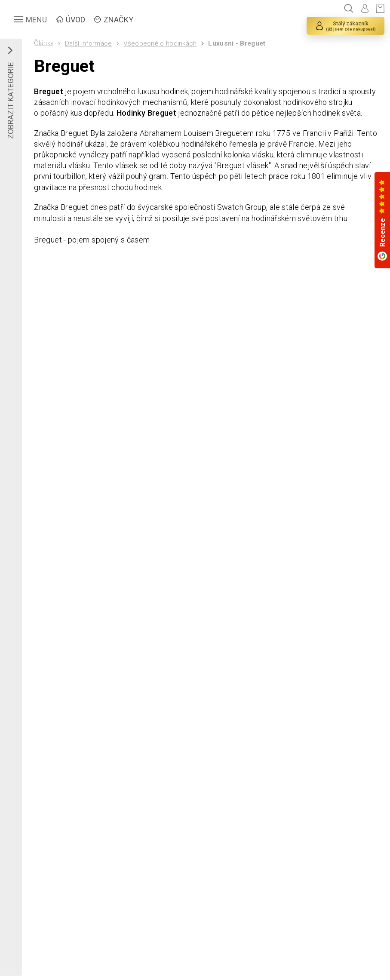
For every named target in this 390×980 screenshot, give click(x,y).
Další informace (89, 43)
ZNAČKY (118, 20)
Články (44, 43)
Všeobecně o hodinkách (160, 43)
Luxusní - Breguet (237, 43)
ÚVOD (75, 20)
